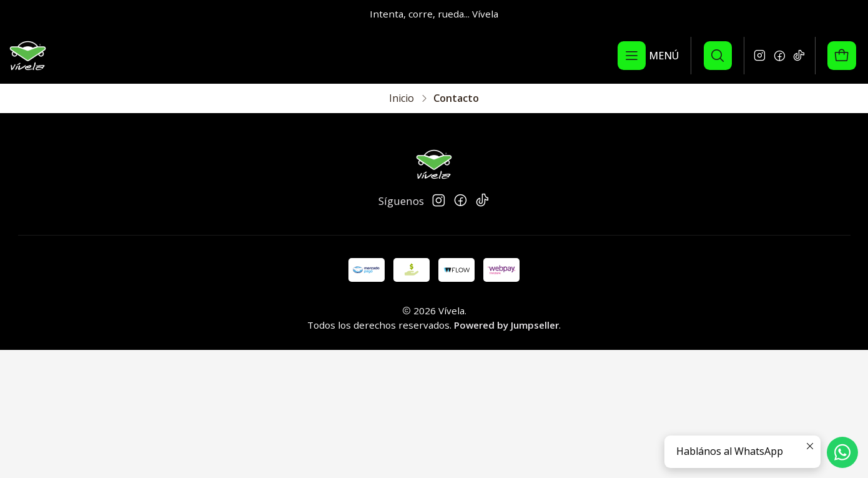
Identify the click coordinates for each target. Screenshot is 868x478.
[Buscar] (718, 56)
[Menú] (649, 56)
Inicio (402, 98)
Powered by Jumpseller (506, 325)
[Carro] (842, 56)
